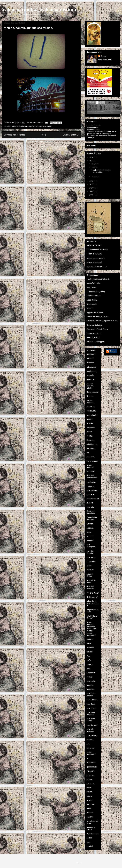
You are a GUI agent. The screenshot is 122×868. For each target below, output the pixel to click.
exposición (91, 763)
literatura (90, 784)
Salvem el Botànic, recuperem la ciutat (102, 321)
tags (88, 842)
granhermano (92, 767)
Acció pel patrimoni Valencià (98, 279)
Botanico (90, 648)
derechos (90, 379)
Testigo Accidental (94, 333)
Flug (88, 656)
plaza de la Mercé (91, 828)
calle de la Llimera (91, 720)
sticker (89, 838)
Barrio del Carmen (94, 245)
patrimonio (91, 354)
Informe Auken (92, 128)
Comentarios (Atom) (47, 141)
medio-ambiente (90, 401)
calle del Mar (92, 725)
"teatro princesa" (90, 466)
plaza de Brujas (90, 575)
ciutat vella (91, 561)
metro (89, 788)
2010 (92, 188)
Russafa (90, 423)
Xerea (89, 532)
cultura (89, 566)
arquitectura (91, 371)
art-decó (90, 540)
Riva (88, 668)
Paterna (90, 664)
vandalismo (91, 482)
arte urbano (16, 126)
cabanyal (90, 457)
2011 (92, 184)
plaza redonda (92, 834)
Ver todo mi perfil (105, 60)
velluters (90, 436)
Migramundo (92, 304)
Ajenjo (104, 56)
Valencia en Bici (93, 337)
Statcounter (91, 145)
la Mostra (90, 775)
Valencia (48, 126)
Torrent (89, 677)
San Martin (91, 673)
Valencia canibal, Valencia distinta (39, 10)
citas (89, 744)
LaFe (89, 660)
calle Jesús (91, 704)
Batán (89, 643)
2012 (92, 181)
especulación (92, 415)
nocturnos (91, 804)
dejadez (90, 396)
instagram (91, 771)
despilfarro (33, 126)
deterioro (90, 363)
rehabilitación (92, 444)
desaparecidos (92, 392)
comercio (90, 748)
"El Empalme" (92, 597)
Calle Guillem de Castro (92, 519)
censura (90, 740)
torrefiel (90, 846)
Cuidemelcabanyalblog (96, 292)
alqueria (90, 536)
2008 (92, 195)
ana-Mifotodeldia (93, 283)
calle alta (90, 507)
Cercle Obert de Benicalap (97, 250)
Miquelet (90, 308)
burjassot (90, 689)
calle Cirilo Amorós (91, 695)
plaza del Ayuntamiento (92, 477)
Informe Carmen (93, 130)
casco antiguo (92, 461)
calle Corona (92, 700)
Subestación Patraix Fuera (97, 329)
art (88, 453)
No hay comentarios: (35, 123)
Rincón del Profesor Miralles (98, 317)
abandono (91, 428)
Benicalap (25, 126)
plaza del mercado (90, 588)
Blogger (79, 863)
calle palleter (92, 735)
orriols (89, 809)
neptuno (90, 800)
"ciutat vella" (91, 411)
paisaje (89, 432)
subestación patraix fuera (97, 266)
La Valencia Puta (93, 296)
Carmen (90, 524)
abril (93, 167)
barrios (89, 419)
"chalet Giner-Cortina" (92, 617)
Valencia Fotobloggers (95, 342)
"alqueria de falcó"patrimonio (93, 603)
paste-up (90, 570)
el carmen (91, 407)
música (89, 796)
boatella (90, 685)
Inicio (44, 135)
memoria (90, 375)
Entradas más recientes (14, 135)
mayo (94, 164)
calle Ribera (91, 708)
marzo (94, 177)
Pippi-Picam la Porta (95, 312)
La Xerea (90, 486)
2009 (92, 191)
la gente (90, 503)
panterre (90, 817)
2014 (92, 157)
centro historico (93, 499)
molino (89, 792)
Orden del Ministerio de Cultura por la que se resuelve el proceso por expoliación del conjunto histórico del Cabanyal (101, 135)
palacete (90, 813)
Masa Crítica (92, 300)
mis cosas (91, 471)
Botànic (90, 652)
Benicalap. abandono (91, 512)
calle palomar (92, 490)
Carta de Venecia (93, 126)
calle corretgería (91, 546)
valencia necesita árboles (90, 386)
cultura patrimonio (91, 753)
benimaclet (91, 681)
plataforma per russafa (96, 258)
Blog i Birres (91, 287)
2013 (92, 161)
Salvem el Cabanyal (95, 325)
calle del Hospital (90, 552)
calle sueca (91, 557)
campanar (91, 494)
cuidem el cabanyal (94, 254)
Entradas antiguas (71, 135)
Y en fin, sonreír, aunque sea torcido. (29, 28)
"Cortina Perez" (93, 593)
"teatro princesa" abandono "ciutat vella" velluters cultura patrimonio (91, 629)
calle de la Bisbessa (91, 713)
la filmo (89, 779)
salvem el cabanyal (94, 262)
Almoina (90, 639)
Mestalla (41, 126)
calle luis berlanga (90, 730)
